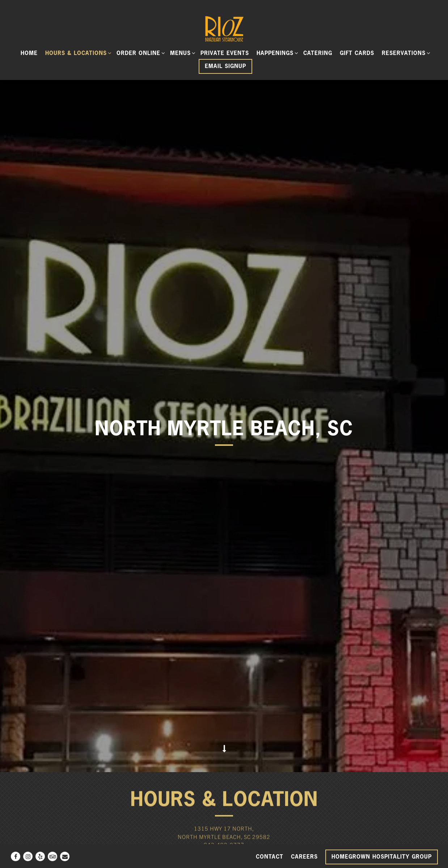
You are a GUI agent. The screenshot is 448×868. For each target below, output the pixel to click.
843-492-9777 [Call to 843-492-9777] (224, 734)
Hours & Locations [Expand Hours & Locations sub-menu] (77, 53)
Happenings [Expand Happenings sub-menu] (276, 53)
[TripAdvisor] (52, 856)
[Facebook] (16, 856)
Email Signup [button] (225, 66)
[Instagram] (28, 856)
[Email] (65, 856)
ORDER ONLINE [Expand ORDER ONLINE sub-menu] (140, 53)
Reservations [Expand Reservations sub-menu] (405, 53)
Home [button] (29, 53)
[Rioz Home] (224, 28)
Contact (270, 857)
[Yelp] (40, 856)
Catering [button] (318, 53)
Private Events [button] (225, 53)
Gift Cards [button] (357, 53)
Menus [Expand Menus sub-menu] (182, 53)
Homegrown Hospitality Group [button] (382, 857)
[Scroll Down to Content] (224, 638)
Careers (304, 857)
